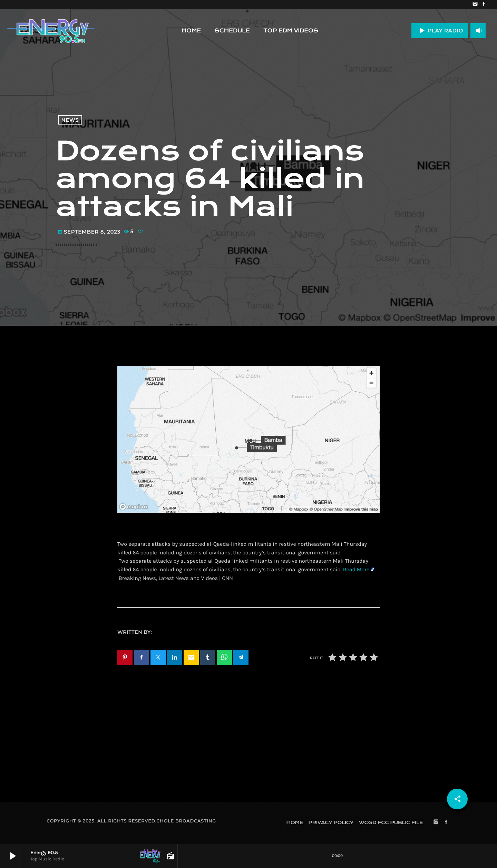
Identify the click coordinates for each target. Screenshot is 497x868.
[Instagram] (475, 4)
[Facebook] (484, 4)
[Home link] (50, 31)
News (70, 120)
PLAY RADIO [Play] (440, 31)
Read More (356, 570)
